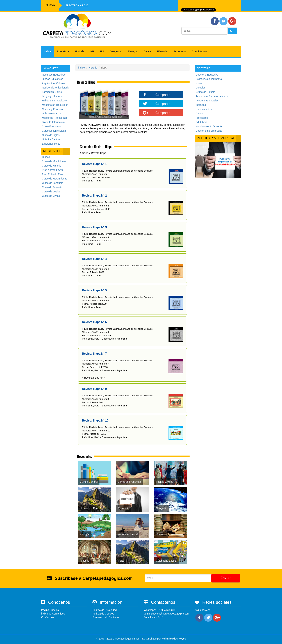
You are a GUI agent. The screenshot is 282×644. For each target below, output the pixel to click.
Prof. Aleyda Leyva (52, 170)
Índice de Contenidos (53, 614)
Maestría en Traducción (55, 105)
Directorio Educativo (207, 75)
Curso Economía (51, 126)
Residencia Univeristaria (55, 88)
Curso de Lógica (51, 192)
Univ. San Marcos (52, 113)
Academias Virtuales (207, 101)
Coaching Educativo (53, 109)
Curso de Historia (52, 166)
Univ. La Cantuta (51, 139)
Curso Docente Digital (54, 131)
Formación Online (52, 92)
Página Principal (50, 610)
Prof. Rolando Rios (53, 174)
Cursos (46, 157)
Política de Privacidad (105, 610)
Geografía (116, 51)
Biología (133, 51)
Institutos (201, 105)
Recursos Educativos (54, 75)
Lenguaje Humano (52, 96)
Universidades (204, 109)
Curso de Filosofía (52, 187)
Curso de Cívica (51, 196)
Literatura (63, 51)
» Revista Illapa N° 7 (93, 378)
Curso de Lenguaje (53, 183)
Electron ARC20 (77, 5)
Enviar (226, 578)
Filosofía (162, 51)
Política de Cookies (103, 614)
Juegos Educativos (53, 79)
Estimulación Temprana (209, 79)
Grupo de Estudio (205, 92)
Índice (47, 51)
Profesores (202, 118)
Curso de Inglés (51, 135)
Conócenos (48, 617)
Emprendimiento (51, 144)
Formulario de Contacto (106, 617)
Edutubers (201, 122)
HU (102, 51)
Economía (180, 51)
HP (92, 51)
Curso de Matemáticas (54, 179)
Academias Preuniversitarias (212, 96)
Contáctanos (199, 51)
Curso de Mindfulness (54, 161)
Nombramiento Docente (209, 126)
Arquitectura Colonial (54, 83)
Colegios (201, 88)
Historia (80, 51)
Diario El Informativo (53, 122)
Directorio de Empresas (209, 131)
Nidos (199, 83)
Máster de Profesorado (55, 118)
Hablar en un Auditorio (54, 101)
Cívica (147, 51)
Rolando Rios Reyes (174, 639)
